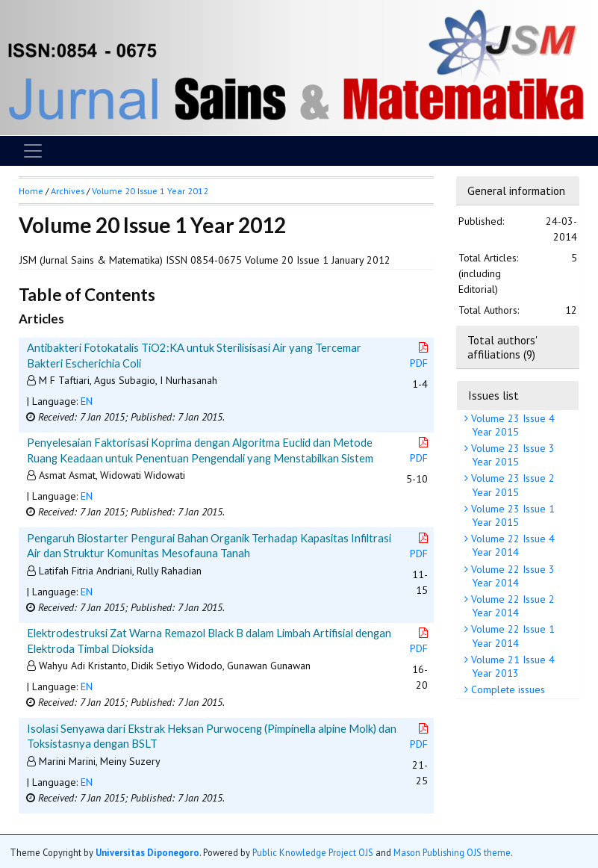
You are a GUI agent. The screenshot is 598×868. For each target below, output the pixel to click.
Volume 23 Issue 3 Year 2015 (511, 455)
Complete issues (507, 689)
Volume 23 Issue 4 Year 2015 (511, 425)
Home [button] (31, 191)
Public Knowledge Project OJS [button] (313, 852)
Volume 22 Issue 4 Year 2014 (511, 545)
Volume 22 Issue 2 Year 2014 (511, 606)
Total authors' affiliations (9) (502, 347)
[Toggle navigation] (33, 151)
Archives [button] (68, 191)
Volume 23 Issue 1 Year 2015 (511, 515)
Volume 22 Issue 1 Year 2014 (511, 636)
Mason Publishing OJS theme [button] (452, 852)
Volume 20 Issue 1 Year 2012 (150, 191)
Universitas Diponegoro (147, 852)
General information (516, 190)
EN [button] (87, 401)
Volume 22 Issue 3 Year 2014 (511, 576)
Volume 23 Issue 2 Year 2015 (511, 485)
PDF (420, 356)
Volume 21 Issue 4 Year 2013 (511, 666)
